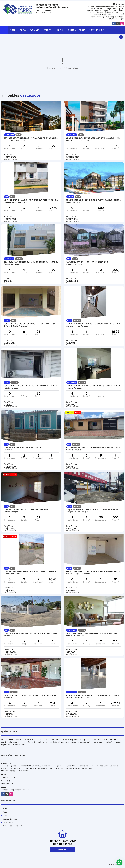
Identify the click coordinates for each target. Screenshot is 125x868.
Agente (59, 30)
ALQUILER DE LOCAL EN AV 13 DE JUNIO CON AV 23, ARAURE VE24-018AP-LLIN (94, 510)
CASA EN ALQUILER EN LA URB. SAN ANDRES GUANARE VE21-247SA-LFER (94, 448)
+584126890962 (46, 11)
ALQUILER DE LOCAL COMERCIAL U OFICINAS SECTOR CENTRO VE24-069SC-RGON (94, 324)
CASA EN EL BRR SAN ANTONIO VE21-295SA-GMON (88, 262)
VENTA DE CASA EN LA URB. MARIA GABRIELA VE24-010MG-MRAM (31, 200)
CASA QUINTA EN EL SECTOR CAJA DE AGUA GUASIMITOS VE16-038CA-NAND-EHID (31, 633)
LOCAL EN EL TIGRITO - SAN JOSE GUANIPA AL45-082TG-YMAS (93, 571)
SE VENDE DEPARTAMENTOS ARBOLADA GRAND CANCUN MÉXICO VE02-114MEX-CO (94, 138)
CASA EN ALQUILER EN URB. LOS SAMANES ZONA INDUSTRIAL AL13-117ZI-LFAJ (31, 695)
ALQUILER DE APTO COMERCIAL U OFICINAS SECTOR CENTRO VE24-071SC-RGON (94, 695)
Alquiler (35, 30)
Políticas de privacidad (12, 826)
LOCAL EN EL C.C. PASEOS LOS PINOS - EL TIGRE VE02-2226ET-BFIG (31, 324)
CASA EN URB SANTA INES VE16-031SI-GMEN (22, 448)
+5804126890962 (47, 13)
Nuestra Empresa (76, 30)
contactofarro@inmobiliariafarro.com (52, 7)
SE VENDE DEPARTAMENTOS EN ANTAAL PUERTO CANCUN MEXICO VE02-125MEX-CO (31, 138)
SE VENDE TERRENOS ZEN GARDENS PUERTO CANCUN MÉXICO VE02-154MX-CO (94, 200)
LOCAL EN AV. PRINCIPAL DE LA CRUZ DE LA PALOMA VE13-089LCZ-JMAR (31, 386)
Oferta (47, 30)
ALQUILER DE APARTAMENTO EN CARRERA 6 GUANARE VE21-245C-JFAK (94, 386)
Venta (23, 30)
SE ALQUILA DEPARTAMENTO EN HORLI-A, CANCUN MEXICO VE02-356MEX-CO (94, 633)
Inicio (12, 30)
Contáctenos (96, 30)
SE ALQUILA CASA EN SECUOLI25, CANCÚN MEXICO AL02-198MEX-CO (31, 262)
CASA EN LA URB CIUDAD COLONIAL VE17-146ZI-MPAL (26, 510)
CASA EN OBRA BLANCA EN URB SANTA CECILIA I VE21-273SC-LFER (31, 571)
